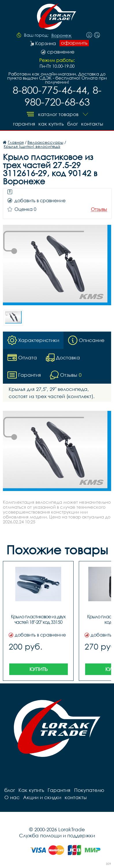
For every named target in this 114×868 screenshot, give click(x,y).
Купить (39, 669)
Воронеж (61, 36)
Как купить (51, 124)
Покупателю (89, 790)
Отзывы (99, 209)
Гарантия (24, 124)
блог (73, 124)
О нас (12, 797)
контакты (92, 124)
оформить (74, 43)
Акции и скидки (42, 797)
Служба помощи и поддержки (57, 835)
